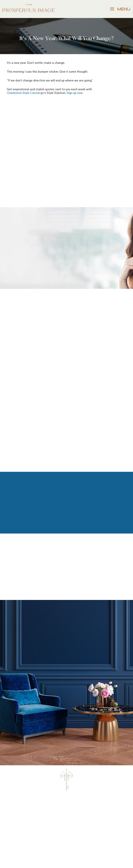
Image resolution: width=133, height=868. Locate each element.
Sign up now (75, 93)
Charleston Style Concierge (25, 93)
